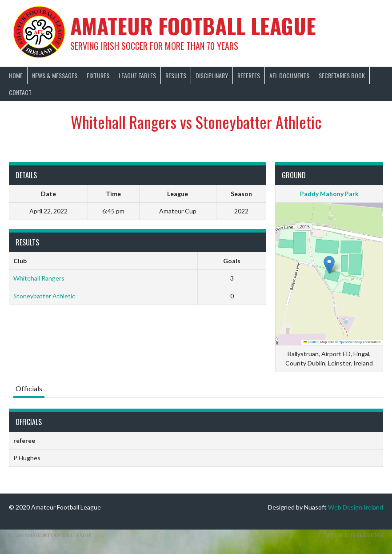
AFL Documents (289, 75)
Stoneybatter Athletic (44, 296)
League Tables (137, 75)
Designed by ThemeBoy (354, 535)
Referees (249, 75)
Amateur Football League (193, 26)
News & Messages (55, 75)
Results (176, 75)
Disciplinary (212, 75)
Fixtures (98, 75)
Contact (20, 92)
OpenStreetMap (350, 342)
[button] (329, 265)
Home (16, 75)
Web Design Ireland (356, 507)
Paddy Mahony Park (329, 194)
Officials (29, 388)
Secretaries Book (342, 75)
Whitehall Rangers (39, 278)
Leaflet (311, 342)
